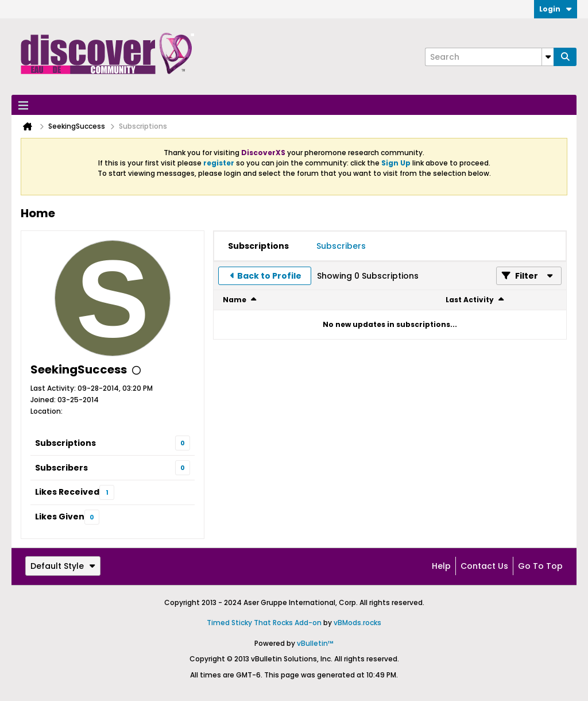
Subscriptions (65, 443)
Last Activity (470, 300)
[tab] (258, 246)
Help (441, 566)
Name (235, 300)
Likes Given (60, 517)
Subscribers (61, 468)
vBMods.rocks (357, 623)
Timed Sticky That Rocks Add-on (264, 623)
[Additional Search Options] (548, 57)
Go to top (540, 566)
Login (556, 9)
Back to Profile (269, 276)
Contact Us (484, 566)
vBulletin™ (315, 643)
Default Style (63, 566)
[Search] (489, 57)
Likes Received (67, 492)
